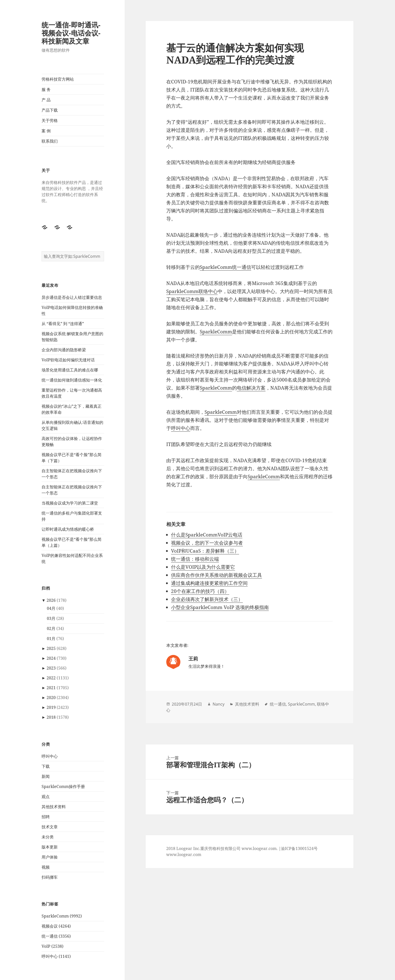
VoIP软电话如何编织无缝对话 (68, 360)
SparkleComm (216, 332)
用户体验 (50, 857)
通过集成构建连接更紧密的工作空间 (209, 583)
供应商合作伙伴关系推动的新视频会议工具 (217, 575)
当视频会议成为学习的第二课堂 (70, 503)
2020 (51, 698)
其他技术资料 (54, 807)
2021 (51, 688)
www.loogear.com (184, 855)
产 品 (46, 100)
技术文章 (50, 827)
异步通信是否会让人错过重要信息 (72, 297)
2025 (51, 648)
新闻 (46, 776)
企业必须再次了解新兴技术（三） (207, 599)
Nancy (219, 704)
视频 (46, 867)
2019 (51, 707)
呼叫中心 (50, 756)
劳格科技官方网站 (58, 79)
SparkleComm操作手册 (63, 786)
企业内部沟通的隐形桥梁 (64, 350)
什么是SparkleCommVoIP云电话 (207, 535)
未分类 (48, 837)
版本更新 (50, 847)
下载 (46, 766)
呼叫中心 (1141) (56, 956)
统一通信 (278, 704)
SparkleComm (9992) (62, 916)
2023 (51, 668)
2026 (51, 600)
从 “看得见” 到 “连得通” (63, 324)
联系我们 (50, 141)
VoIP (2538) (53, 946)
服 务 (46, 89)
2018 (51, 717)
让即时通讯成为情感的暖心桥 (68, 529)
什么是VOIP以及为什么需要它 (203, 567)
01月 (51, 639)
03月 (51, 618)
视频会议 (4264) (56, 926)
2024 (51, 658)
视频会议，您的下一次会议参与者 (207, 543)
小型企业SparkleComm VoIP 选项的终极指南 (220, 607)
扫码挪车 (50, 877)
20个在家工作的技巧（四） (200, 591)
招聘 (46, 817)
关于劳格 (50, 120)
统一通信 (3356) (56, 936)
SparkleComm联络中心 (192, 291)
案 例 (46, 131)
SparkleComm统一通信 (225, 267)
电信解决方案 (251, 388)
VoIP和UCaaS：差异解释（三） (205, 551)
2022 (51, 678)
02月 (51, 628)
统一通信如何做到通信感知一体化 (72, 380)
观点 (46, 797)
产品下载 (50, 110)
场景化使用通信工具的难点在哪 (70, 370)
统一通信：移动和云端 (195, 559)
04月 (51, 608)
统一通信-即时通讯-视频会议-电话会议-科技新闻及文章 (71, 33)
